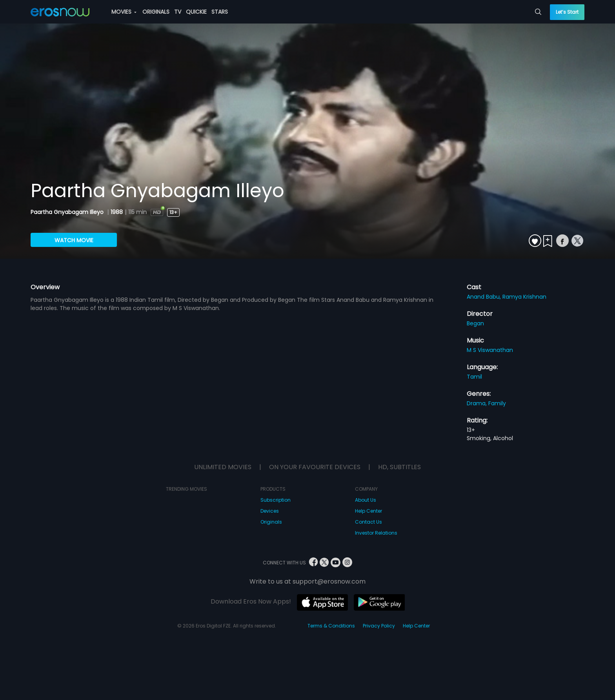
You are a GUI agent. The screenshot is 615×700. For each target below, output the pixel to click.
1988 (117, 212)
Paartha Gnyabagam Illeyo (68, 212)
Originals (271, 522)
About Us (366, 500)
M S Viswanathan (490, 350)
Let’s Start (567, 12)
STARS (220, 12)
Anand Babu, (485, 297)
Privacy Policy (379, 626)
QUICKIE (196, 12)
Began (475, 323)
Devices (270, 511)
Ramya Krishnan (524, 297)
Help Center (368, 511)
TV (178, 12)
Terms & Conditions (331, 626)
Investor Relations (376, 533)
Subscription (276, 500)
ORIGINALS (156, 12)
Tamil (474, 377)
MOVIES (124, 12)
